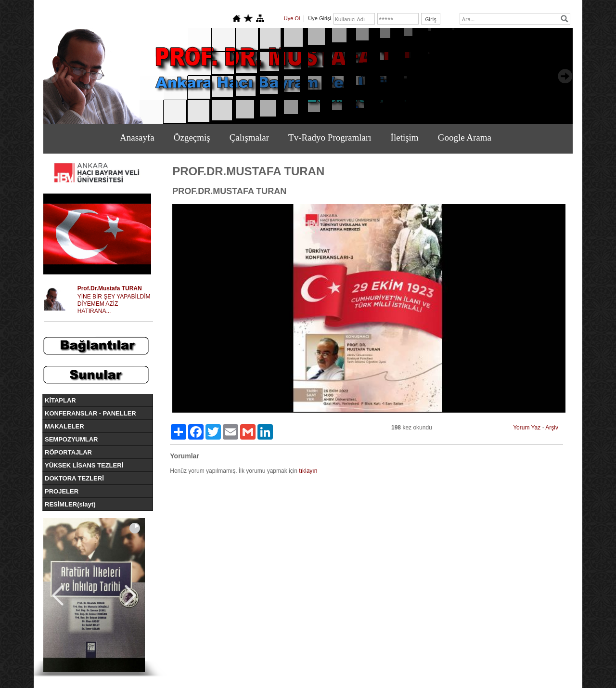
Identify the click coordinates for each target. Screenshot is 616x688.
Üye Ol (292, 18)
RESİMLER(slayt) (70, 504)
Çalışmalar (249, 137)
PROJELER (62, 491)
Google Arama (465, 137)
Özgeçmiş (192, 137)
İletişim (405, 137)
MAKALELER (64, 426)
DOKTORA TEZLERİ (74, 478)
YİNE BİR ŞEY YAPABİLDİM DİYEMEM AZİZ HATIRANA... (114, 304)
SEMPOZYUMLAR (71, 439)
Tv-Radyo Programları (330, 137)
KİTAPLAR (60, 400)
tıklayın (308, 471)
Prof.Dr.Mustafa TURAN (110, 288)
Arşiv (552, 428)
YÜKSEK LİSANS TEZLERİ (84, 465)
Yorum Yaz (527, 428)
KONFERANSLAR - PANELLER (90, 413)
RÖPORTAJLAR (68, 452)
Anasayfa (137, 137)
